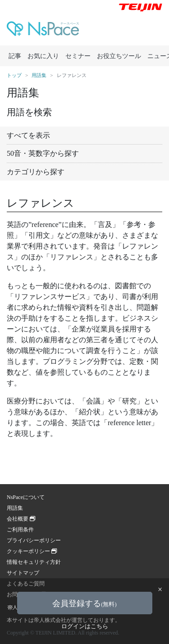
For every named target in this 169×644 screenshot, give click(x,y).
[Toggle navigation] (151, 31)
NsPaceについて (26, 497)
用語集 (39, 75)
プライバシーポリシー (34, 540)
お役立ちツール (119, 56)
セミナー (78, 56)
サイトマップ (23, 573)
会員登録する (84, 603)
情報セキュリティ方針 (34, 562)
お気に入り (43, 56)
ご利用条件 (20, 530)
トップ (14, 75)
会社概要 (21, 519)
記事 (15, 56)
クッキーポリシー (32, 551)
